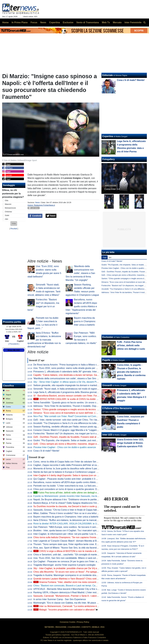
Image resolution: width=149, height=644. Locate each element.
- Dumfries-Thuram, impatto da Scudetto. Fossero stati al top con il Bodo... (74, 437)
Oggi (105, 257)
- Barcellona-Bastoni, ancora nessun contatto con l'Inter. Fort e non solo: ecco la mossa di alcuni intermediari (90, 396)
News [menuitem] (43, 22)
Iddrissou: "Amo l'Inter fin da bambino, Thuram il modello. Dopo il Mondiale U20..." (75, 406)
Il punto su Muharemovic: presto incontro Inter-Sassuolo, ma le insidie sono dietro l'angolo (79, 496)
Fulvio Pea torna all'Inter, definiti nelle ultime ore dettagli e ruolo (68, 493)
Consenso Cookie (67, 622)
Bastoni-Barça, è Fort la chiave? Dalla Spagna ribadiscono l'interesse (68, 503)
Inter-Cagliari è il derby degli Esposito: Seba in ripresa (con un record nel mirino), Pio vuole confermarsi (86, 475)
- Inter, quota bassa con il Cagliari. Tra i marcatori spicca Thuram (71, 530)
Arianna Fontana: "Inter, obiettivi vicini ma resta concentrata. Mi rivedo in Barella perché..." (82, 582)
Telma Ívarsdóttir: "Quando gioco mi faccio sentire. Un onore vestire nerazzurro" (74, 403)
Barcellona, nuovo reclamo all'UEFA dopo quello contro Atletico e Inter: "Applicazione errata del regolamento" (81, 306)
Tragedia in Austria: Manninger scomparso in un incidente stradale (67, 575)
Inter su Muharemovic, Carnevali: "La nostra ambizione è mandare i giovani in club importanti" (84, 606)
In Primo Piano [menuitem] (20, 22)
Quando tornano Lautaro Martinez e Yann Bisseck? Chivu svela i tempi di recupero (75, 579)
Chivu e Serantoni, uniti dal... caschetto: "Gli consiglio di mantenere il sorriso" (72, 555)
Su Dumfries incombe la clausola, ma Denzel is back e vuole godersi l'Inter (71, 506)
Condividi (35, 216)
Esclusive (108, 337)
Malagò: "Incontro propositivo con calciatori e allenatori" (64, 610)
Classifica (8, 386)
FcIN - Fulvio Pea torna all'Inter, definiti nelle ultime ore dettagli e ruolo (131, 345)
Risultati (14, 229)
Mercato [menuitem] (117, 22)
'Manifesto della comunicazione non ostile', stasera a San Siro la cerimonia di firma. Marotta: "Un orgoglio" (80, 273)
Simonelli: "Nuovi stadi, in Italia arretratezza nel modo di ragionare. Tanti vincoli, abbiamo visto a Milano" (86, 389)
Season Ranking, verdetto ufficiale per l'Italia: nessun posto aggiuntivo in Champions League (80, 427)
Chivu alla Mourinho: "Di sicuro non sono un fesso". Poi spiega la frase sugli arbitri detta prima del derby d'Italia (90, 572)
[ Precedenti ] (14, 344)
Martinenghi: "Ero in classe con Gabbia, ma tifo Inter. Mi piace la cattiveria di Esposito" (77, 603)
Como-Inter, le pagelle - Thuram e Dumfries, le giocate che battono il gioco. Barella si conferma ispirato (131, 372)
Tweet (51, 216)
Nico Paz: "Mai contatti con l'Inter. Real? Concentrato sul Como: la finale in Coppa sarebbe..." (81, 416)
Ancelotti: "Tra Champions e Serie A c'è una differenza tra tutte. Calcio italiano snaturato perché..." (83, 423)
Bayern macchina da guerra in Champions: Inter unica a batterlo (85, 321)
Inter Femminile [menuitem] (133, 22)
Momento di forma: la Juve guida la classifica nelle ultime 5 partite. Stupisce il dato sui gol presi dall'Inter (86, 469)
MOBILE (96, 627)
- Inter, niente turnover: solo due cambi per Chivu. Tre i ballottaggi (69, 420)
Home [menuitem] (5, 22)
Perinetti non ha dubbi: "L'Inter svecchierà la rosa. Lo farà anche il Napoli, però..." (75, 486)
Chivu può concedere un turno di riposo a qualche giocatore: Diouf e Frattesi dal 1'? (76, 489)
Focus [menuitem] (34, 22)
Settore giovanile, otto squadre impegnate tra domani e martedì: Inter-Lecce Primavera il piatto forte (84, 385)
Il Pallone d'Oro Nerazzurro (117, 408)
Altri (7, 219)
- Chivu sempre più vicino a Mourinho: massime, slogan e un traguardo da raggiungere (80, 444)
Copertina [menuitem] (55, 22)
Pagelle (106, 360)
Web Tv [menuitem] (106, 22)
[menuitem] (144, 23)
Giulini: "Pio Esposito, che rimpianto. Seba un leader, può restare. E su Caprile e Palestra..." (80, 440)
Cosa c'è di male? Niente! (46, 451)
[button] (14, 224)
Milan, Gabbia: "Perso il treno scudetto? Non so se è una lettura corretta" (70, 513)
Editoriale (108, 75)
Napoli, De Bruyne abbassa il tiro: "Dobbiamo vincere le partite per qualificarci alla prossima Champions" (86, 499)
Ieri (110, 257)
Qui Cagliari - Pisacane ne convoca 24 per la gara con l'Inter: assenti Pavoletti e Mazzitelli (79, 561)
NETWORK (49, 627)
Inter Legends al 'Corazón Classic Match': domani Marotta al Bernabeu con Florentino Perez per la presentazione (91, 541)
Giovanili (107, 385)
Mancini (8, 204)
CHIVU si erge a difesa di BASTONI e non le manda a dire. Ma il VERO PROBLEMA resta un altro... (87, 551)
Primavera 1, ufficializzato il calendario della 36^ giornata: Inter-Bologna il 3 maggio (76, 372)
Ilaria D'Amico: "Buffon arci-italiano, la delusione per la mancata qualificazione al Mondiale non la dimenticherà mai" (44, 340)
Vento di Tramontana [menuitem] (88, 22)
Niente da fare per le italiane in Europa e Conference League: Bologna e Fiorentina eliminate (80, 472)
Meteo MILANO (14, 350)
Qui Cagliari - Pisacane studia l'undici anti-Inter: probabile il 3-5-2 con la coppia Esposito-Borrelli (82, 479)
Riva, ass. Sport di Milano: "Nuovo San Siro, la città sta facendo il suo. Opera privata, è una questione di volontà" (91, 548)
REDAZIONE (61, 627)
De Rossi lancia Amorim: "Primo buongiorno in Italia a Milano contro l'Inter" (71, 365)
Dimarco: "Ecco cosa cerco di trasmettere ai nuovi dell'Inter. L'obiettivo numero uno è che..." (80, 413)
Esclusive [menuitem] (68, 22)
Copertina (108, 136)
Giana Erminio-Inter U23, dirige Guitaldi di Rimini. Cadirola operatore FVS (130, 443)
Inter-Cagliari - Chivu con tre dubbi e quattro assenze (65, 447)
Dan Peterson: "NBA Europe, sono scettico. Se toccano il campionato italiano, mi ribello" (78, 527)
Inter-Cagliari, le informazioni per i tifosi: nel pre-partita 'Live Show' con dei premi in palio (78, 534)
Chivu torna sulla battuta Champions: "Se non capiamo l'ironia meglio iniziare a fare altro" (79, 537)
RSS (103, 627)
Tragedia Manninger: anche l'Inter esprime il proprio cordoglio (64, 565)
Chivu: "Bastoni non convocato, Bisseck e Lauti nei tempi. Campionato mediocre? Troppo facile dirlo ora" (87, 586)
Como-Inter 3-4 (112, 189)
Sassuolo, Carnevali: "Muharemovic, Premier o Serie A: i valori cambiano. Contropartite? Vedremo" (84, 596)
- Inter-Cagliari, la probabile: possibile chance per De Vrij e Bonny (69, 568)
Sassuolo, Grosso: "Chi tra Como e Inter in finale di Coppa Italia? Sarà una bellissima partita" (81, 510)
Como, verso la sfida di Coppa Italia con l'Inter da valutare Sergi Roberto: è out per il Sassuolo (81, 462)
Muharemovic (11, 208)
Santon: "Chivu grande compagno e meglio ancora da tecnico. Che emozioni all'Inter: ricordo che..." (84, 409)
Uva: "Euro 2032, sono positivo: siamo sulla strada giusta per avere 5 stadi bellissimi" (77, 368)
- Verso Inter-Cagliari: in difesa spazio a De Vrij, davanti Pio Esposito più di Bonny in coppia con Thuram (88, 382)
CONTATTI (86, 627)
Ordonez (9, 212)
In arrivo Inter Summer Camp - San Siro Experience (60, 599)
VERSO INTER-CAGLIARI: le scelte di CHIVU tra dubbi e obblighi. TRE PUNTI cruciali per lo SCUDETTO (90, 399)
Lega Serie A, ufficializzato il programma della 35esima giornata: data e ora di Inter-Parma (79, 392)
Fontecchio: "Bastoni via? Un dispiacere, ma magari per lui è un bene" (69, 434)
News (37, 202)
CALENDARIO (74, 627)
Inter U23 (107, 435)
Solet (7, 215)
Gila (7, 200)
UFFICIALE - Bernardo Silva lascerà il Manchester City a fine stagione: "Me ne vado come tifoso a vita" (86, 589)
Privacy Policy (83, 622)
